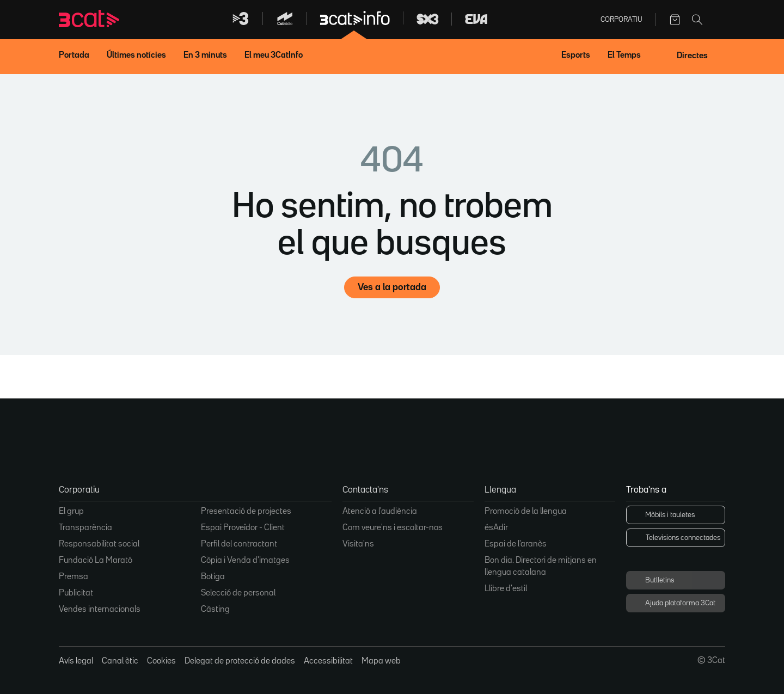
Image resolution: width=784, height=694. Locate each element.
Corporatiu (621, 20)
